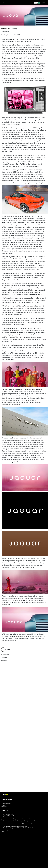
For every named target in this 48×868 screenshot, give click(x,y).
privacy (18, 819)
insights (8, 29)
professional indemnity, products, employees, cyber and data (27, 823)
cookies (13, 819)
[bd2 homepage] (37, 3)
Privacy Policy (31, 830)
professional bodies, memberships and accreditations (25, 821)
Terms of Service (41, 830)
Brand (9, 658)
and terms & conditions (26, 819)
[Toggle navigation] (44, 3)
